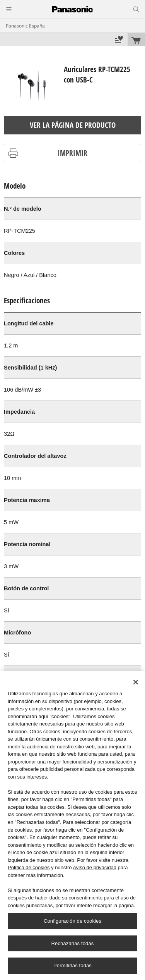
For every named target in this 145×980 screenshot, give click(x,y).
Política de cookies (29, 867)
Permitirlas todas (72, 965)
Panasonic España (25, 26)
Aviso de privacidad (95, 867)
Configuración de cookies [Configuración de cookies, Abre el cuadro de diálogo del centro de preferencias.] (72, 921)
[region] (72, 826)
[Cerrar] (136, 682)
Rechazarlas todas (73, 943)
